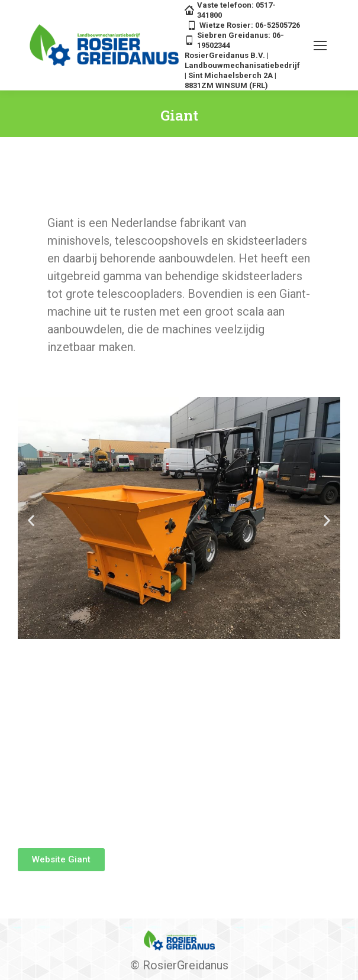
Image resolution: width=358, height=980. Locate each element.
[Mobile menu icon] (320, 46)
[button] (31, 520)
